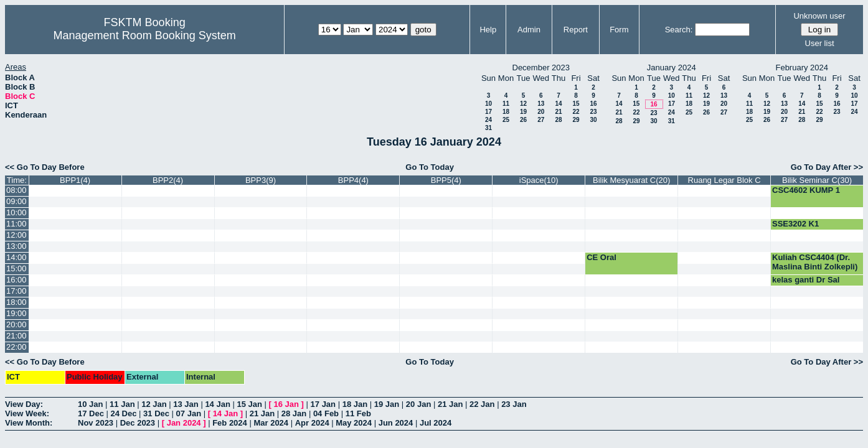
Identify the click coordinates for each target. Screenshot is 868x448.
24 (488, 120)
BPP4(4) (353, 180)
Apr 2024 (312, 423)
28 (558, 120)
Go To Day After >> (827, 167)
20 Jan (418, 404)
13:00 (17, 246)
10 (488, 104)
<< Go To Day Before (45, 167)
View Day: (24, 404)
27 (541, 120)
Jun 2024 (396, 423)
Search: (679, 30)
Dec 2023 (138, 423)
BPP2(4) (168, 180)
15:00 (17, 268)
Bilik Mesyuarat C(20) (631, 180)
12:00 (17, 235)
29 (576, 120)
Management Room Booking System (145, 35)
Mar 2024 (271, 423)
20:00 (17, 324)
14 (558, 104)
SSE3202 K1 (795, 224)
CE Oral (601, 257)
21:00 (17, 336)
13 (541, 104)
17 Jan (323, 404)
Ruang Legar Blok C (724, 180)
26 (523, 120)
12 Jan (154, 404)
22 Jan (482, 404)
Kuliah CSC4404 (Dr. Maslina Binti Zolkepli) (815, 262)
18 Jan (355, 404)
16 (593, 104)
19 (523, 112)
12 (523, 104)
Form (619, 30)
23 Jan (514, 404)
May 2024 (354, 423)
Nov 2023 (96, 423)
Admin (529, 30)
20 (541, 112)
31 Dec (156, 413)
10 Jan (90, 404)
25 (506, 120)
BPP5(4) (446, 180)
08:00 (17, 190)
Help (488, 30)
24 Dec (124, 413)
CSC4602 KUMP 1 (806, 190)
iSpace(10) (539, 180)
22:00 (17, 347)
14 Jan (217, 404)
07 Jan (189, 413)
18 (506, 112)
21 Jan (450, 404)
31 (488, 128)
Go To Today (430, 167)
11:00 (17, 224)
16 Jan (286, 404)
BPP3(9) (261, 180)
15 (576, 104)
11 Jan (122, 404)
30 (593, 120)
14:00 (17, 257)
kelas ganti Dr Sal (806, 280)
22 (576, 112)
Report (576, 30)
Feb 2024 (230, 423)
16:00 (17, 280)
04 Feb (326, 413)
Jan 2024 (184, 423)
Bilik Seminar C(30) (817, 180)
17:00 (17, 291)
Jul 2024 (436, 423)
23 (593, 112)
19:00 (17, 313)
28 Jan (294, 413)
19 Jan (387, 404)
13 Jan (186, 404)
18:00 (17, 302)
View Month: (29, 423)
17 (488, 112)
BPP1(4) (75, 180)
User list (820, 43)
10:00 (17, 212)
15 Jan (249, 404)
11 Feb (358, 413)
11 (506, 104)
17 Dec (91, 413)
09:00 (17, 201)
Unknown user (819, 16)
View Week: (27, 413)
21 (558, 112)
